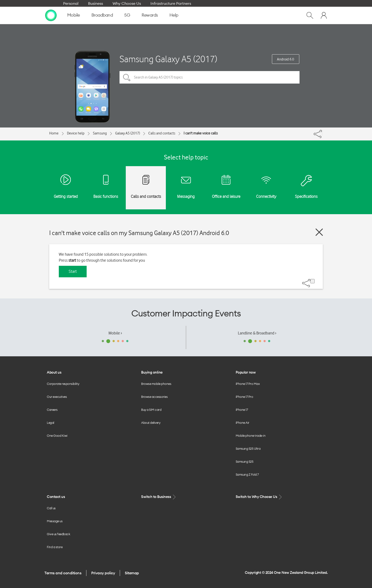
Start (73, 271)
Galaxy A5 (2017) (128, 133)
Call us (51, 508)
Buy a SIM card (151, 410)
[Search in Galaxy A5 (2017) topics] (210, 77)
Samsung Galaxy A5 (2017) (168, 59)
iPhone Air (243, 423)
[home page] (51, 15)
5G (127, 15)
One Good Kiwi (57, 436)
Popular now (246, 372)
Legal (51, 423)
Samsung (100, 133)
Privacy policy (103, 573)
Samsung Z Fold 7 (247, 474)
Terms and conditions (63, 573)
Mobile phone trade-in (251, 436)
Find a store (55, 547)
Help (174, 15)
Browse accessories (154, 397)
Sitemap (132, 573)
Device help (76, 133)
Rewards (150, 15)
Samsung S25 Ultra (248, 449)
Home (54, 133)
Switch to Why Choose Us (259, 497)
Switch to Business (159, 497)
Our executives (57, 397)
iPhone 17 (242, 410)
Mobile (74, 15)
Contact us (56, 497)
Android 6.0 (285, 59)
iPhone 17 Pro (244, 397)
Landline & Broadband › (257, 333)
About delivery (151, 423)
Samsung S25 (245, 461)
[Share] (322, 133)
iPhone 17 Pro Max (248, 384)
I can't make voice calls (201, 133)
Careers (52, 410)
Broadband (102, 15)
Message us (55, 521)
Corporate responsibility (63, 384)
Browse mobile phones (156, 384)
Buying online (152, 372)
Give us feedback (58, 534)
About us (54, 372)
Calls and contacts (162, 133)
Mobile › (115, 333)
